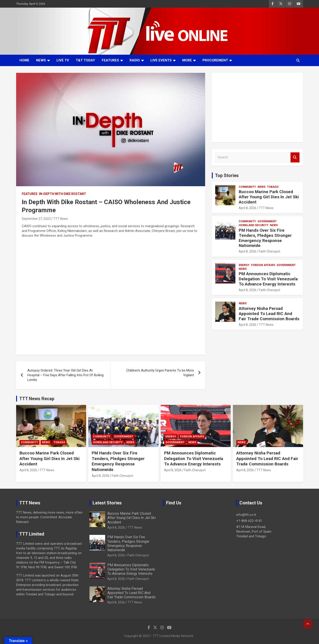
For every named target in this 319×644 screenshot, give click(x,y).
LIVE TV (63, 60)
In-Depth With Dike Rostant (63, 194)
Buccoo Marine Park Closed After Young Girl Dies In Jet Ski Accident (269, 197)
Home (24, 60)
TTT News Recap (37, 399)
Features (110, 60)
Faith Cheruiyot (270, 251)
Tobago (273, 187)
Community (247, 187)
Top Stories (227, 175)
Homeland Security (254, 225)
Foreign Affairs (263, 265)
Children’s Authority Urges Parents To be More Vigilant (160, 373)
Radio (135, 60)
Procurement (215, 60)
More (187, 60)
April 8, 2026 (247, 208)
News (41, 60)
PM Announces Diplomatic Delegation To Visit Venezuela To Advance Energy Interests (268, 279)
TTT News (61, 219)
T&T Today (85, 60)
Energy (244, 265)
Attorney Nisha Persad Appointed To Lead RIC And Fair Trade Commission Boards (269, 314)
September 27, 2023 (36, 219)
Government (267, 221)
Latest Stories (107, 503)
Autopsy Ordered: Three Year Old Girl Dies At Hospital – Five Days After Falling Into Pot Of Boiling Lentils (65, 375)
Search (295, 157)
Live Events (161, 60)
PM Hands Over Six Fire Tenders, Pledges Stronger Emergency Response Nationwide (265, 238)
